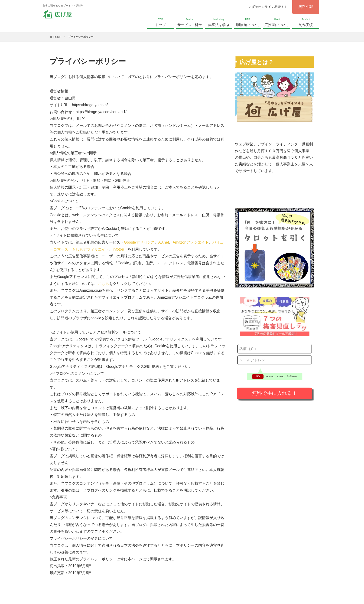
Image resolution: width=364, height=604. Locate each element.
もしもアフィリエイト (91, 249)
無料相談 (306, 7)
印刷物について (248, 22)
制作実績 (306, 22)
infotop (118, 249)
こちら (104, 284)
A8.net (164, 242)
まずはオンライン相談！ (267, 7)
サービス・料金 (190, 22)
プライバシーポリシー (81, 37)
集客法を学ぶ (219, 22)
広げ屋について (277, 22)
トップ (161, 22)
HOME (57, 37)
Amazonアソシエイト (191, 242)
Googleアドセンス (139, 242)
